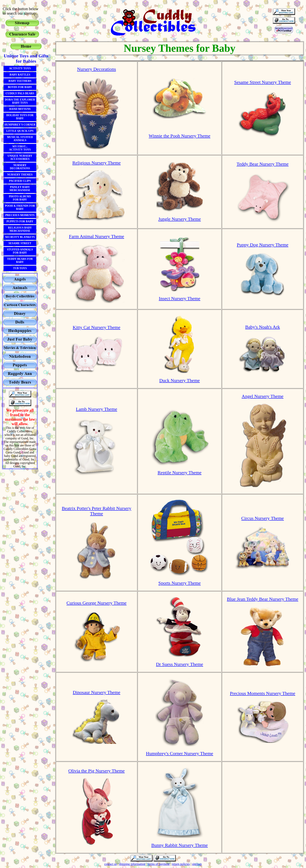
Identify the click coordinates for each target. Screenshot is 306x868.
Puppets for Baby (20, 221)
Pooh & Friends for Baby (20, 207)
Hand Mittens (20, 109)
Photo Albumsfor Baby (20, 198)
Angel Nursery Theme (262, 396)
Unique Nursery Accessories (20, 157)
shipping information (132, 864)
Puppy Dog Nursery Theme (262, 245)
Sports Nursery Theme (180, 583)
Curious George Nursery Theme (97, 603)
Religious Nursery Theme (97, 163)
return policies (181, 864)
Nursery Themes (20, 175)
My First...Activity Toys (20, 148)
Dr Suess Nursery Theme (180, 664)
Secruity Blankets (20, 237)
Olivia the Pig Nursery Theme (97, 771)
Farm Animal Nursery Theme (97, 236)
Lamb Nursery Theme (97, 409)
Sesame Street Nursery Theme (263, 82)
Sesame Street (20, 243)
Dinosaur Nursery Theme (97, 692)
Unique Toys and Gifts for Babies (26, 58)
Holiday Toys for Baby (20, 117)
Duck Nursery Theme (180, 380)
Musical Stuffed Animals (20, 139)
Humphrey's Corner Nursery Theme (180, 753)
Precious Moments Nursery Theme (263, 693)
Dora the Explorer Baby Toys (20, 101)
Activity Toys (20, 68)
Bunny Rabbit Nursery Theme (180, 845)
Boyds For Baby (20, 87)
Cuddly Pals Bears (20, 93)
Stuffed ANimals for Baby (20, 251)
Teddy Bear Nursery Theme (262, 164)
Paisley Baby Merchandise (20, 189)
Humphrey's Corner (20, 125)
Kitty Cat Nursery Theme (97, 327)
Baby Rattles (20, 75)
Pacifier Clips (20, 181)
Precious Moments (20, 215)
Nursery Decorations (20, 167)
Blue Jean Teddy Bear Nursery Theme (262, 599)
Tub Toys (20, 268)
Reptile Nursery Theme (180, 473)
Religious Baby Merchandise (20, 229)
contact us (110, 864)
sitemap (197, 864)
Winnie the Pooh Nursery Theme (180, 136)
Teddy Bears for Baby (20, 260)
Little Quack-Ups (20, 131)
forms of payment (159, 864)
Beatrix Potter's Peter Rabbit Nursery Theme (96, 511)
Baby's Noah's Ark (262, 327)
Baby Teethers (20, 81)
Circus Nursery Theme (262, 518)
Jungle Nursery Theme (180, 219)
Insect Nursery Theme (180, 298)
